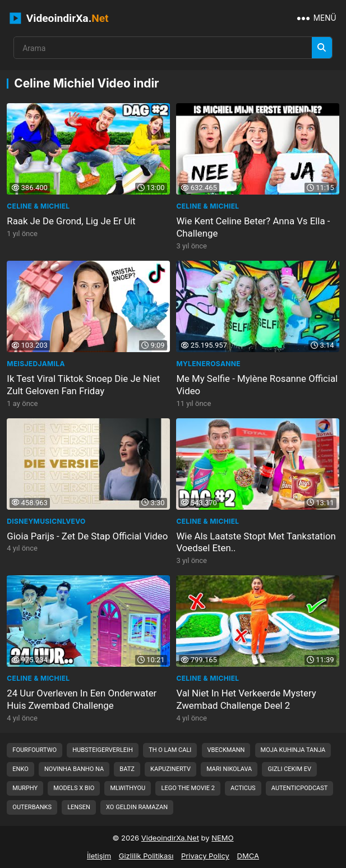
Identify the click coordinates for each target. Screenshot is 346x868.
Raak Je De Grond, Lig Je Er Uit (71, 221)
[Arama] (322, 48)
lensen (79, 807)
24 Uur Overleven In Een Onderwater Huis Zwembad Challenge (82, 699)
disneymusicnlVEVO (46, 521)
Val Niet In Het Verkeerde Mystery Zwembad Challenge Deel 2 (246, 699)
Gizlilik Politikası (146, 856)
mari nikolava (229, 769)
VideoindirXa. (59, 18)
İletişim (99, 856)
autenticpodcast (300, 788)
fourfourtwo (34, 750)
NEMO (222, 838)
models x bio (74, 788)
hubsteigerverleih (103, 750)
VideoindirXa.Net (170, 838)
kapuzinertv (170, 769)
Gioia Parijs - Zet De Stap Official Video (87, 536)
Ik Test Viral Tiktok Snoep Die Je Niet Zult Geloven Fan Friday (83, 385)
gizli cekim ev (289, 769)
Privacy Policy (205, 856)
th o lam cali (170, 750)
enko (20, 769)
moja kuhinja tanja (293, 750)
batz (127, 769)
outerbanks (32, 807)
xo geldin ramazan (137, 807)
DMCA (248, 856)
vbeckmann (226, 750)
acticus (243, 788)
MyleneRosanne (208, 364)
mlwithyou (128, 788)
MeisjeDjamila (36, 364)
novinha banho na (74, 769)
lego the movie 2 (188, 788)
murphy (25, 788)
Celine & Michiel (38, 206)
